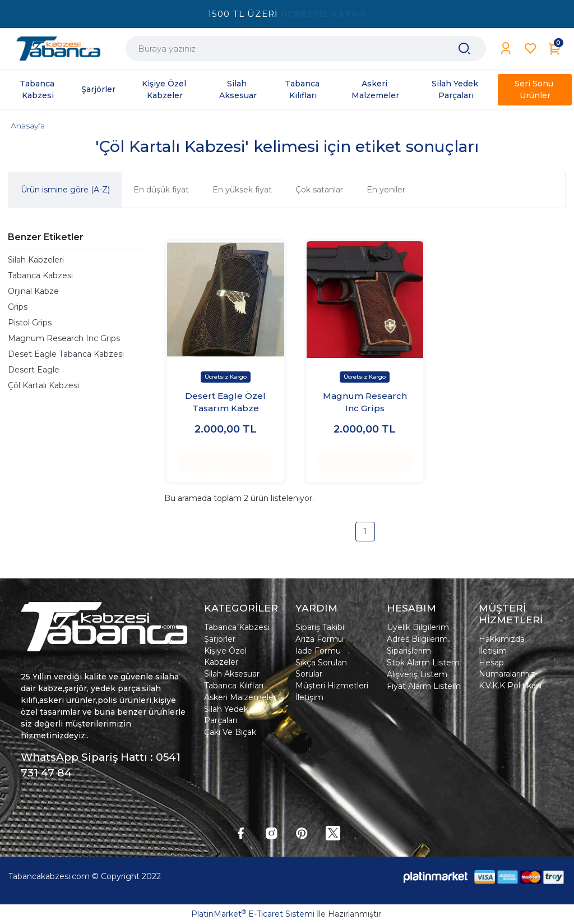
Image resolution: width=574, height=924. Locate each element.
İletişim (309, 697)
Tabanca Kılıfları (234, 686)
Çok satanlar (319, 190)
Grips (18, 307)
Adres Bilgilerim (417, 639)
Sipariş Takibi (320, 627)
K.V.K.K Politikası (510, 686)
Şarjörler (220, 639)
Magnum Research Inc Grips (64, 338)
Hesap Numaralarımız (507, 668)
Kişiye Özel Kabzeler (225, 656)
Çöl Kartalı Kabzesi (43, 385)
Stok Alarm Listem (423, 663)
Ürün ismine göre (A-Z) (65, 190)
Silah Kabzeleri (36, 260)
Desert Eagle (34, 370)
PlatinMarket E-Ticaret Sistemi (253, 914)
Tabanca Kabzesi (40, 275)
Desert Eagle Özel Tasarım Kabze (225, 402)
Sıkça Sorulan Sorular (321, 668)
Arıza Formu (319, 639)
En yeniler (386, 190)
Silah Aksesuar (232, 674)
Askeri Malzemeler (240, 697)
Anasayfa (28, 126)
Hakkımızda (502, 639)
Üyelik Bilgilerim (418, 627)
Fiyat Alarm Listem (424, 686)
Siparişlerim (409, 651)
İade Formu (318, 651)
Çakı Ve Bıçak (230, 732)
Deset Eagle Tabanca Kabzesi (66, 354)
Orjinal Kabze (33, 291)
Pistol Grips (30, 323)
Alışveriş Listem (417, 674)
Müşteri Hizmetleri (332, 686)
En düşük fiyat (161, 190)
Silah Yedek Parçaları (226, 715)
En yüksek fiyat (242, 190)
